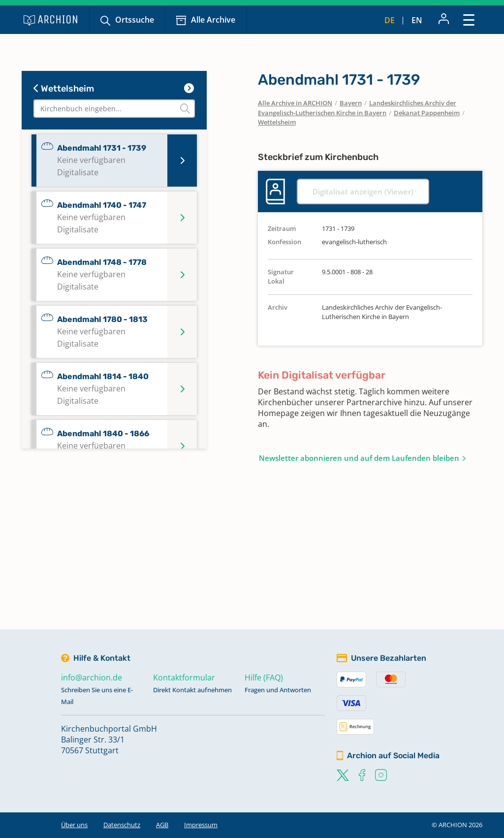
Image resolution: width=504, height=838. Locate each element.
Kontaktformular (184, 677)
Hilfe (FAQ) (264, 677)
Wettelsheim (64, 89)
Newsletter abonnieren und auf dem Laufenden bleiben (359, 458)
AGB (162, 825)
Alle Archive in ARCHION (295, 103)
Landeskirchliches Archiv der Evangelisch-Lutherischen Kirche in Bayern (357, 108)
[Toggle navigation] (469, 19)
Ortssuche (135, 20)
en (417, 20)
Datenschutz (122, 825)
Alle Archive (213, 20)
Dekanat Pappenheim (427, 113)
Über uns (74, 825)
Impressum (201, 825)
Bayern (351, 103)
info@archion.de (92, 677)
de (390, 20)
